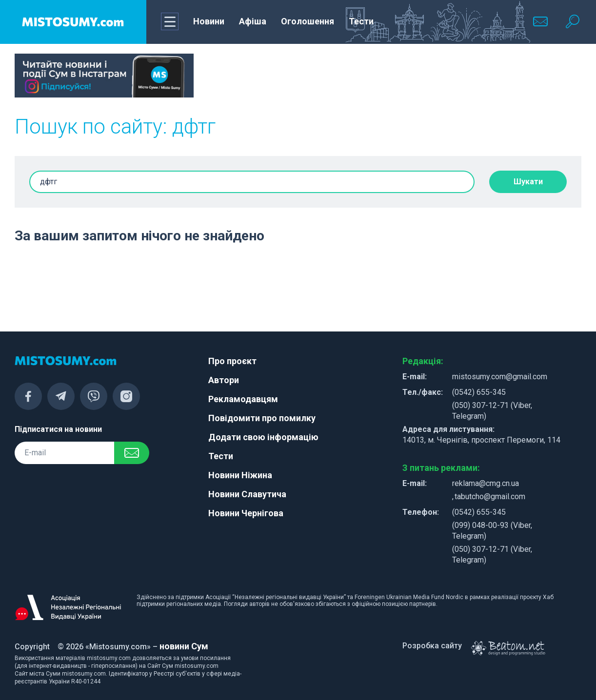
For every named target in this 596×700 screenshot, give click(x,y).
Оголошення (308, 21)
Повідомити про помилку (262, 418)
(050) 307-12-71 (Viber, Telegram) (492, 411)
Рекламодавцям (243, 399)
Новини (209, 21)
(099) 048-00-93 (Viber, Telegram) (492, 531)
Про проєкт (232, 361)
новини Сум (184, 646)
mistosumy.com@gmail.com (500, 377)
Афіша (253, 21)
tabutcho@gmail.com (490, 496)
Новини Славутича (247, 494)
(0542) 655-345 (479, 392)
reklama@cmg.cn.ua (486, 483)
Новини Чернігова (246, 513)
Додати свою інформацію (263, 437)
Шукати (528, 182)
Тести (361, 21)
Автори (224, 380)
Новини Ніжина (240, 475)
